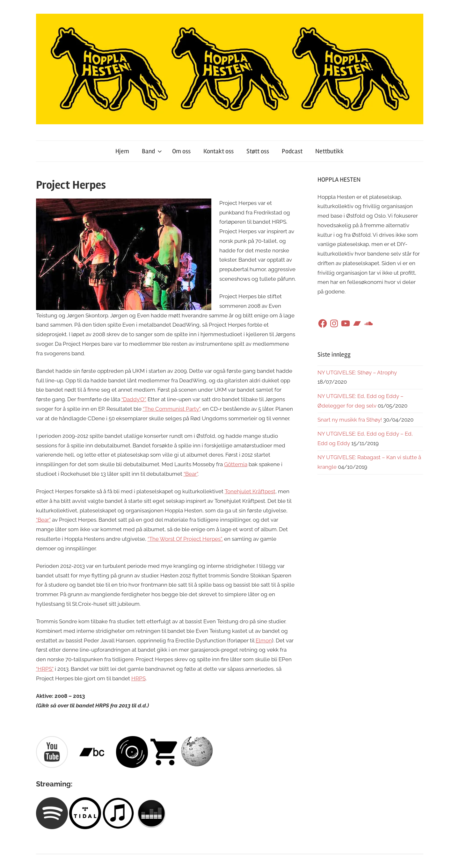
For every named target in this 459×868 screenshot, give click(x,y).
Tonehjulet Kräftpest (250, 491)
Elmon (264, 640)
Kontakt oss (219, 151)
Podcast (292, 151)
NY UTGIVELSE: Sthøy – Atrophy (357, 373)
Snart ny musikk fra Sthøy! (350, 420)
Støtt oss (258, 151)
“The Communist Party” (171, 409)
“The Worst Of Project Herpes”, (185, 539)
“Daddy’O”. (134, 399)
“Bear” (191, 474)
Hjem (122, 151)
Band (152, 151)
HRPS (138, 678)
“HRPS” (45, 669)
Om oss (181, 151)
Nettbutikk (329, 151)
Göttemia (236, 464)
